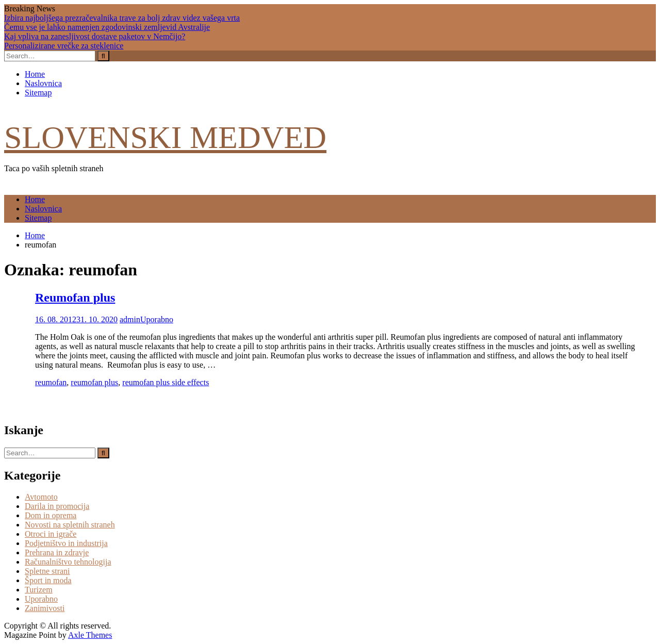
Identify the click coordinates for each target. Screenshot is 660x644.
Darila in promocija (57, 506)
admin (130, 319)
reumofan (51, 382)
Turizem (39, 590)
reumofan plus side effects (166, 382)
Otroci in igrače (51, 534)
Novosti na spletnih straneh (70, 525)
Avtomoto (41, 497)
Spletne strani (47, 571)
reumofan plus (94, 382)
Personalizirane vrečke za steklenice (64, 46)
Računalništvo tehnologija (68, 562)
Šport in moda (48, 580)
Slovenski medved (165, 137)
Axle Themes (90, 635)
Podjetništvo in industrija (66, 543)
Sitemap (38, 93)
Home (35, 74)
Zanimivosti (45, 608)
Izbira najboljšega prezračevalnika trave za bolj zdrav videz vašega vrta (122, 18)
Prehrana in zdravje (57, 552)
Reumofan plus (75, 298)
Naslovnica (43, 83)
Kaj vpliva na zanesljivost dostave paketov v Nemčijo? (95, 36)
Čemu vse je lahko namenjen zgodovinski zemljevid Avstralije (107, 27)
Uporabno (157, 319)
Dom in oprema (51, 515)
